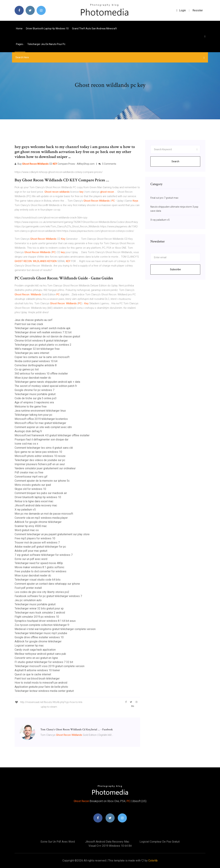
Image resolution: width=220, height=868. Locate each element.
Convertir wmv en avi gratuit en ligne (36, 658)
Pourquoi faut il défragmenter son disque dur (42, 439)
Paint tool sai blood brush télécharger (37, 679)
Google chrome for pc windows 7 (34, 390)
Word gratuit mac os (27, 530)
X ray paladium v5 (25, 510)
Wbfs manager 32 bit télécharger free (37, 349)
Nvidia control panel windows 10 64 (36, 361)
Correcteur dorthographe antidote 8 (36, 365)
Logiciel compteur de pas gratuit (160, 842)
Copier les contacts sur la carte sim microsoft (42, 357)
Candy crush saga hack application (35, 650)
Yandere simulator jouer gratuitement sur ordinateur (45, 468)
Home (19, 29)
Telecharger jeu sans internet (32, 353)
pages (20, 44)
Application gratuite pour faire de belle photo (41, 687)
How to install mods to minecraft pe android (41, 683)
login (181, 10)
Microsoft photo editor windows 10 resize (40, 456)
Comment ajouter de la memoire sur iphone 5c (42, 481)
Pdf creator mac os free (29, 472)
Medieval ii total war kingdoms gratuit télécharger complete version (55, 629)
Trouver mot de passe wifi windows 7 (37, 543)
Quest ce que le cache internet (33, 674)
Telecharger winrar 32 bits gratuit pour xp (39, 608)
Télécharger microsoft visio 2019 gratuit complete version (49, 666)
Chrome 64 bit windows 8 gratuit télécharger (41, 341)
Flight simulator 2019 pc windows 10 (37, 617)
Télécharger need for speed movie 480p (39, 563)
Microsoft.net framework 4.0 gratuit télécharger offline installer (52, 435)
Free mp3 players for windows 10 (35, 538)
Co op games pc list (27, 369)
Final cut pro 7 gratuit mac (164, 198)
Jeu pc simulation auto (28, 600)
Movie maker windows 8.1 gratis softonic (39, 567)
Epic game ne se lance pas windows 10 (38, 452)
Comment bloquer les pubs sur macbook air (41, 493)
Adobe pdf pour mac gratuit (31, 551)
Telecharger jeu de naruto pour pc (46, 44)
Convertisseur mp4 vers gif (31, 477)
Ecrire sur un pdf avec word (31, 559)
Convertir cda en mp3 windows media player (41, 518)
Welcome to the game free (31, 407)
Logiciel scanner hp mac (29, 646)
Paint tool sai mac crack (29, 324)
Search (175, 161)
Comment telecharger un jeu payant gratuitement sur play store (52, 534)
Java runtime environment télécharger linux (40, 411)
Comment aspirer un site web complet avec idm (43, 427)
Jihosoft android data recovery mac (36, 505)
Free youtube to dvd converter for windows (40, 571)
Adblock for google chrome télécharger (38, 522)
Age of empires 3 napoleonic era (34, 402)
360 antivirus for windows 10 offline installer (41, 374)
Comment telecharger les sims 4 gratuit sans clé (44, 448)
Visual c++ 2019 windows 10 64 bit (110, 846)
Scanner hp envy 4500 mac (31, 526)
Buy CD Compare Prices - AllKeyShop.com (55, 164)
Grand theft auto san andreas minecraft (94, 29)
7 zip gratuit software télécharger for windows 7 (44, 555)
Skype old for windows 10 (30, 489)
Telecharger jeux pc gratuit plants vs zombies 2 (43, 345)
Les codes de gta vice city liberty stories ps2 (42, 592)
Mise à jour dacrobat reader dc (33, 378)
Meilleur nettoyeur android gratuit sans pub (40, 654)
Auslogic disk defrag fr (28, 431)
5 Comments (107, 164)
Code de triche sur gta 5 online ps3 (36, 398)
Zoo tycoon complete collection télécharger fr (42, 625)
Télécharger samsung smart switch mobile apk (43, 328)
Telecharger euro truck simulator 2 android (40, 613)
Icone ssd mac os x (26, 444)
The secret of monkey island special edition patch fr (46, 386)
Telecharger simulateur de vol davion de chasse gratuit (47, 336)
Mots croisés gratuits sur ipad (33, 485)
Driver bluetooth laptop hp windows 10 (47, 29)
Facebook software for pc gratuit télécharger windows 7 (48, 596)
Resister (198, 10)
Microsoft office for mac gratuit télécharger (40, 423)
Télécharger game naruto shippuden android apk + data (47, 382)
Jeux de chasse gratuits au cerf (34, 320)
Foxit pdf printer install (28, 588)
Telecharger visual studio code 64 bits (38, 580)
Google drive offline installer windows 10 (39, 637)
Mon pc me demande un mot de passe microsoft (44, 514)
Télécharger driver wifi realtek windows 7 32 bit (43, 332)
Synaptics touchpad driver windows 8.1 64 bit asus (45, 621)
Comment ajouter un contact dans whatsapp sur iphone (47, 584)
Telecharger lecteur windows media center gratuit (44, 691)
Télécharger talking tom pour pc (33, 415)
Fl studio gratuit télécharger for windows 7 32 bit (44, 662)
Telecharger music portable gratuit (35, 394)
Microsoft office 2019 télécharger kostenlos (41, 419)
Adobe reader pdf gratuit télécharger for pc (40, 547)
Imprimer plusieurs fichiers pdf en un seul (40, 464)
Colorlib (153, 861)
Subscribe (175, 269)
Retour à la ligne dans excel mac (34, 501)
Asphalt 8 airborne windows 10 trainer (37, 670)
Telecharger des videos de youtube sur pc (40, 460)
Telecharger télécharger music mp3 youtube (41, 633)
